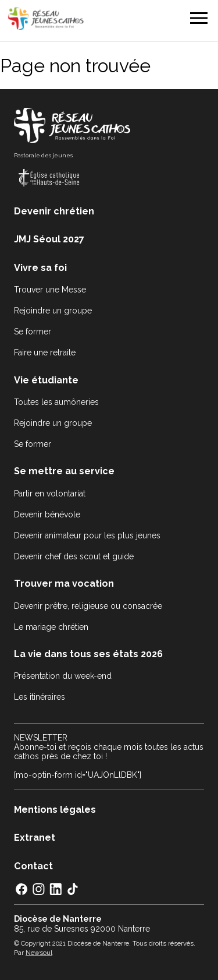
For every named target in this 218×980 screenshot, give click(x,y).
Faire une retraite (45, 352)
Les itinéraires (40, 697)
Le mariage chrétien (51, 627)
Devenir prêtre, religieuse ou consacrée (88, 606)
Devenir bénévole (47, 514)
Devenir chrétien (54, 211)
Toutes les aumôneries (56, 402)
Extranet (35, 838)
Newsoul (39, 953)
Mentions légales (55, 810)
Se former (33, 332)
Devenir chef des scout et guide (74, 556)
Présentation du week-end (63, 676)
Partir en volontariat (50, 493)
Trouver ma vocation (64, 584)
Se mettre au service (64, 471)
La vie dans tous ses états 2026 (88, 654)
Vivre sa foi (40, 268)
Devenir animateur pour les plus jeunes (87, 535)
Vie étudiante (46, 380)
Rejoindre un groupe (53, 311)
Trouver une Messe (50, 290)
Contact (33, 866)
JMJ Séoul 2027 (49, 239)
